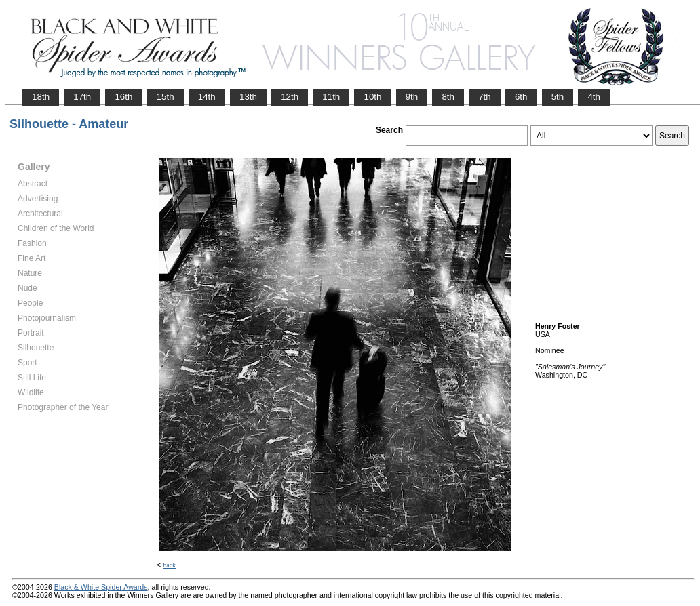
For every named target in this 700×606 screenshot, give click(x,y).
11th (331, 97)
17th (82, 97)
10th (372, 97)
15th (166, 97)
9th (412, 97)
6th (521, 97)
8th (448, 97)
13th (248, 97)
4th (594, 97)
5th (558, 97)
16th (123, 97)
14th (207, 97)
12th (290, 97)
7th (485, 97)
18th (41, 97)
